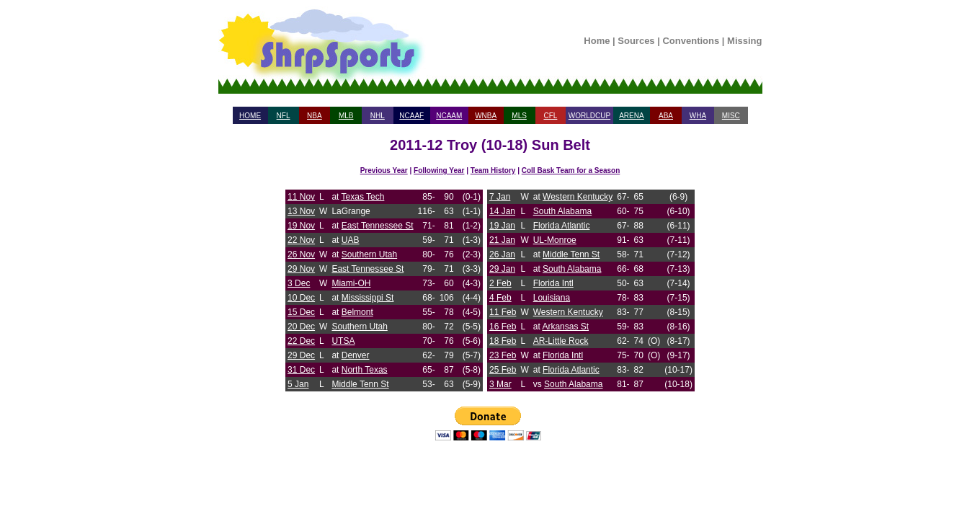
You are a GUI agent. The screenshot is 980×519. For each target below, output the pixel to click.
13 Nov (301, 211)
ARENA (631, 116)
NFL (284, 116)
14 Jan (502, 211)
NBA (315, 116)
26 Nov (301, 254)
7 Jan (500, 197)
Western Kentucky (578, 197)
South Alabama (562, 211)
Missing (744, 41)
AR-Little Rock (561, 341)
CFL (550, 116)
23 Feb (503, 355)
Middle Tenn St (360, 384)
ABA (666, 116)
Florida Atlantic (562, 226)
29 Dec (301, 355)
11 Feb (503, 312)
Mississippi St (368, 298)
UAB (351, 240)
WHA (698, 116)
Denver (356, 355)
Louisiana (552, 298)
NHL (378, 116)
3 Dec (299, 283)
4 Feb (500, 298)
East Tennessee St (378, 226)
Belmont (357, 312)
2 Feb (500, 283)
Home (597, 41)
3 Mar (500, 384)
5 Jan (298, 384)
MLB (346, 116)
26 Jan (502, 254)
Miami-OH (351, 283)
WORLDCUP (589, 116)
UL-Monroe (555, 240)
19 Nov (301, 226)
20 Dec (301, 327)
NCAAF (411, 116)
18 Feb (503, 341)
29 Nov (301, 269)
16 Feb (503, 327)
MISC (731, 116)
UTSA (343, 341)
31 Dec (301, 370)
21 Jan (502, 240)
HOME (250, 116)
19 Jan (502, 226)
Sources (636, 41)
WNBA (486, 116)
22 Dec (301, 341)
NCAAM (449, 116)
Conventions (691, 41)
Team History (493, 170)
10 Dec (301, 298)
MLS (519, 116)
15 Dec (301, 312)
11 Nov (301, 197)
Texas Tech (363, 197)
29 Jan (502, 269)
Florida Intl (553, 283)
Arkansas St (565, 327)
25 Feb (503, 370)
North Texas (365, 370)
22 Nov (301, 240)
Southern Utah (369, 254)
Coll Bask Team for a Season (571, 170)
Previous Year (384, 170)
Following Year (439, 170)
